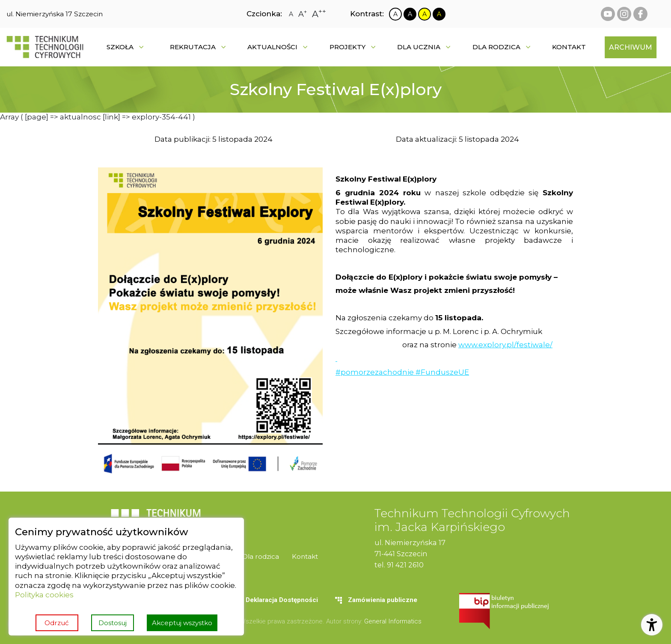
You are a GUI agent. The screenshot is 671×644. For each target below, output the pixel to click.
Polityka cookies (44, 595)
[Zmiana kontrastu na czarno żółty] (439, 14)
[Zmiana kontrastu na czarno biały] (410, 14)
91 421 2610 (405, 565)
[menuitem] (569, 47)
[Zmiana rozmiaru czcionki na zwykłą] (291, 14)
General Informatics (393, 621)
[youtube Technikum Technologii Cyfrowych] (608, 14)
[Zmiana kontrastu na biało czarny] (395, 14)
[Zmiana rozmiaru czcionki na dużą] (303, 14)
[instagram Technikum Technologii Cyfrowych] (624, 14)
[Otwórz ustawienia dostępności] (652, 625)
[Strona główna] (45, 47)
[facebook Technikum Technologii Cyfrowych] (640, 14)
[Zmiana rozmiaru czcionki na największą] (319, 14)
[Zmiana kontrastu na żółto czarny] (425, 14)
